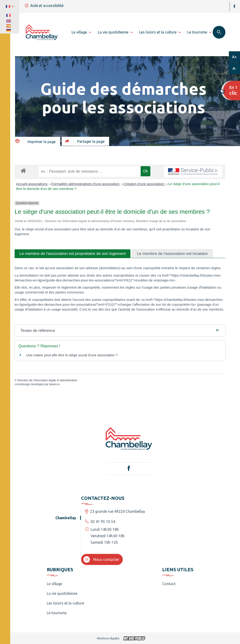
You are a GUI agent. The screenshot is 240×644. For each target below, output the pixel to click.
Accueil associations (32, 184)
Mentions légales (108, 638)
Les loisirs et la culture (65, 603)
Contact (169, 584)
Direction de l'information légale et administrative (47, 380)
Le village (54, 584)
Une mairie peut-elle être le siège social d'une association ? (72, 355)
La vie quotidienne (62, 593)
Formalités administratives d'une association (86, 184)
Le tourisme (57, 613)
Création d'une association (144, 184)
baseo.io (54, 384)
